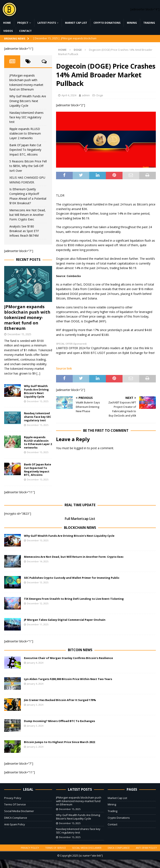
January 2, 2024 (35, 747)
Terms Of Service (15, 804)
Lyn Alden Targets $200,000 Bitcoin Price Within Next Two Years (68, 679)
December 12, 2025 (38, 603)
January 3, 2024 (35, 705)
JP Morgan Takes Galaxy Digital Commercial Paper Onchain (65, 620)
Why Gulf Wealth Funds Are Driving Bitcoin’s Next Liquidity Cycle (28, 101)
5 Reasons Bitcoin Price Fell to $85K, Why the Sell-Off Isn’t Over (28, 166)
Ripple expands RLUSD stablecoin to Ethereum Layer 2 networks (25, 134)
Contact (25, 31)
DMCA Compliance (16, 818)
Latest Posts (47, 23)
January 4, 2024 (35, 663)
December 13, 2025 (38, 582)
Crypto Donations (107, 23)
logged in (80, 448)
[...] (38, 373)
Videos (8, 31)
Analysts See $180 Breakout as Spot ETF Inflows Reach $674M (24, 231)
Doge (100, 95)
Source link (64, 368)
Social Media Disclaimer (19, 811)
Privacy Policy (13, 798)
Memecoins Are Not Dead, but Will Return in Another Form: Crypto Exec (27, 215)
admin (86, 95)
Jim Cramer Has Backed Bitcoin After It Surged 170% (60, 700)
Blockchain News (80, 528)
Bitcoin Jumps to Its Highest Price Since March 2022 (59, 742)
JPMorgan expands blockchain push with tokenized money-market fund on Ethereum (27, 317)
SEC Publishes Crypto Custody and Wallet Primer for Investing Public (72, 578)
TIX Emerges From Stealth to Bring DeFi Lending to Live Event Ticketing (74, 599)
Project (23, 23)
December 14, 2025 (38, 561)
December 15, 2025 (19, 334)
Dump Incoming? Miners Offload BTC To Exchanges (59, 721)
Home (7, 23)
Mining (132, 23)
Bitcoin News (80, 650)
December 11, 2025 (38, 624)
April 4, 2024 (69, 95)
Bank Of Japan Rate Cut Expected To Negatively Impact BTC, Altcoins (25, 150)
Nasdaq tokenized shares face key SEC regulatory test (26, 117)
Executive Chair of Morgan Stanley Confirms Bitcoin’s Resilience (68, 658)
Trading (149, 23)
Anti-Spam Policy (15, 824)
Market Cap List (76, 23)
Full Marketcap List (80, 519)
